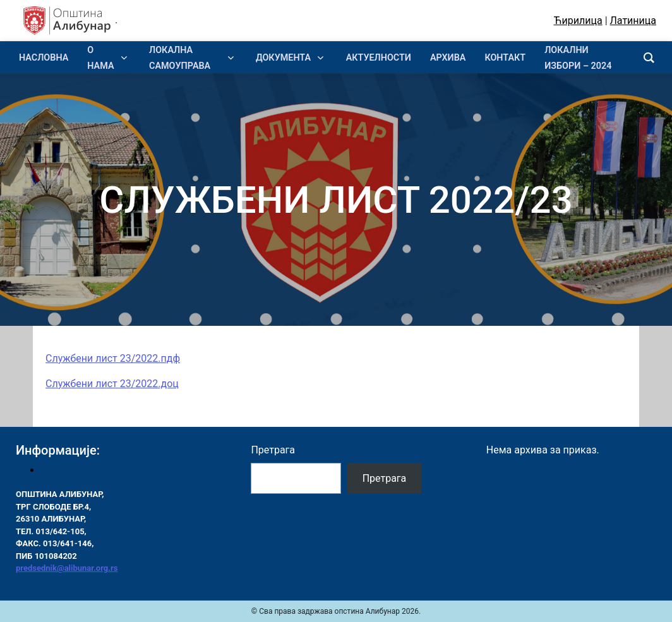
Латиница (633, 21)
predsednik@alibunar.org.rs (67, 568)
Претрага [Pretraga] (385, 478)
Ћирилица (578, 21)
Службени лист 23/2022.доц (112, 384)
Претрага (273, 450)
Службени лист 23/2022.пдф (113, 358)
